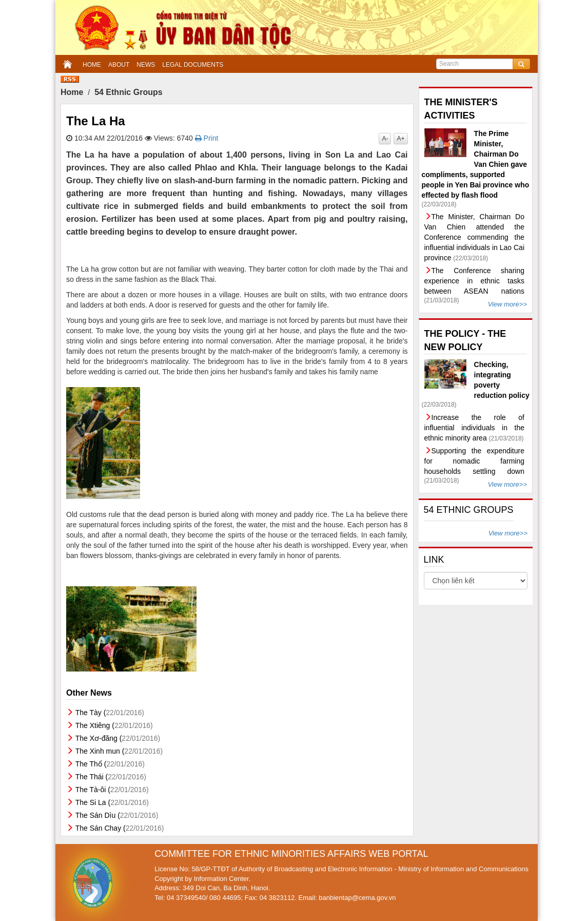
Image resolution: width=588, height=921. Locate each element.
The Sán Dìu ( (117, 815)
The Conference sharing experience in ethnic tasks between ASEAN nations (475, 281)
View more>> (507, 304)
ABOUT (119, 65)
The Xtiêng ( (114, 725)
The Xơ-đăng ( (118, 738)
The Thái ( (111, 777)
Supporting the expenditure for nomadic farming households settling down (475, 461)
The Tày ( (110, 713)
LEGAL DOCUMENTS (193, 65)
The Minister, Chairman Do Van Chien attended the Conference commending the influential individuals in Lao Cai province (475, 237)
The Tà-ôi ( (112, 790)
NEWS (146, 65)
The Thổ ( (110, 764)
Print (207, 138)
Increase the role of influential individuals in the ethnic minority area (475, 428)
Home (72, 92)
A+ (400, 139)
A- (385, 139)
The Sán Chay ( (120, 828)
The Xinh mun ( (119, 751)
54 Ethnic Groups (128, 92)
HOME (92, 65)
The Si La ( (112, 802)
